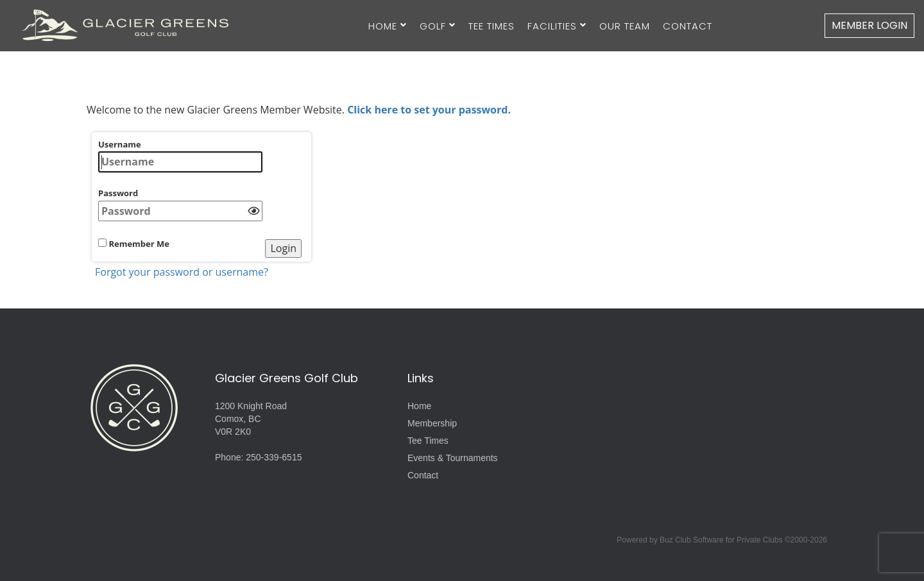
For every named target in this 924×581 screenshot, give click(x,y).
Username (180, 156)
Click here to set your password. (429, 110)
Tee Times (492, 26)
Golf (433, 26)
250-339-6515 (274, 457)
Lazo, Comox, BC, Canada (719, 408)
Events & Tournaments (453, 458)
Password (180, 204)
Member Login (869, 25)
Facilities (552, 26)
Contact (688, 26)
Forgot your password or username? (182, 272)
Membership (432, 423)
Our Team (625, 26)
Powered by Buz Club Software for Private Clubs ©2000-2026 (722, 540)
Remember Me (134, 244)
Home (383, 26)
